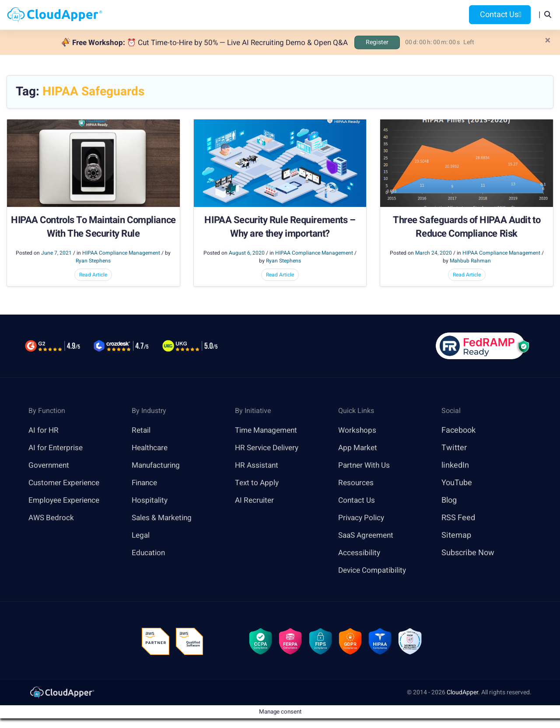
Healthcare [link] (151, 448)
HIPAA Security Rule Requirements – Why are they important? (280, 227)
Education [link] (149, 553)
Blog (397, 15)
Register (377, 42)
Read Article (93, 275)
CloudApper (462, 695)
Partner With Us (366, 466)
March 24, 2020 (434, 253)
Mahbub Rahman (470, 261)
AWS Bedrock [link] (52, 518)
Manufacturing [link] (157, 466)
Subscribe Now (468, 553)
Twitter (454, 448)
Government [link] (50, 466)
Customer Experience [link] (66, 483)
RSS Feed (458, 518)
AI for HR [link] (44, 431)
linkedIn (455, 466)
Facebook (458, 431)
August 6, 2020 (247, 253)
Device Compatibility (375, 571)
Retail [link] (142, 431)
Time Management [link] (269, 431)
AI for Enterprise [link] (57, 448)
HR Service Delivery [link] (269, 448)
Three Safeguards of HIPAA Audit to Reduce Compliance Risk (467, 227)
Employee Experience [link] (66, 501)
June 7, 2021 (56, 253)
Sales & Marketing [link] (163, 518)
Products (213, 15)
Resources (358, 15)
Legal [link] (141, 536)
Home (173, 15)
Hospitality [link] (151, 501)
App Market (359, 448)
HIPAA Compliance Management (121, 253)
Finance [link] (146, 483)
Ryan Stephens (93, 261)
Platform (262, 15)
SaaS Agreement (368, 536)
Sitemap (456, 536)
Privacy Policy (362, 518)
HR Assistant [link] (258, 466)
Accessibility (360, 553)
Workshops (358, 431)
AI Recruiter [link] (255, 501)
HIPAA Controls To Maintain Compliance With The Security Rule (93, 227)
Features (311, 15)
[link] (62, 694)
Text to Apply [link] (258, 483)
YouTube (457, 483)
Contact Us (500, 15)
